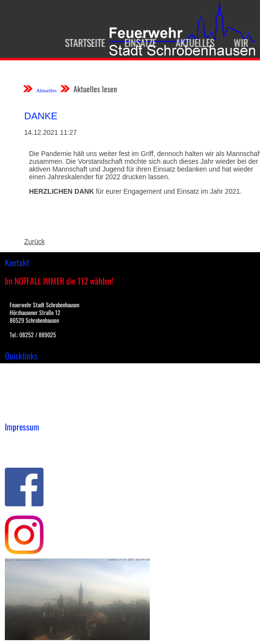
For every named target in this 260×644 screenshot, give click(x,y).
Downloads (21, 381)
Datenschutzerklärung (39, 452)
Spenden (18, 411)
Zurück (35, 242)
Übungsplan (23, 391)
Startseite (82, 43)
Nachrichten (23, 401)
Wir (238, 43)
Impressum (22, 442)
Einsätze (137, 43)
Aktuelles (192, 43)
